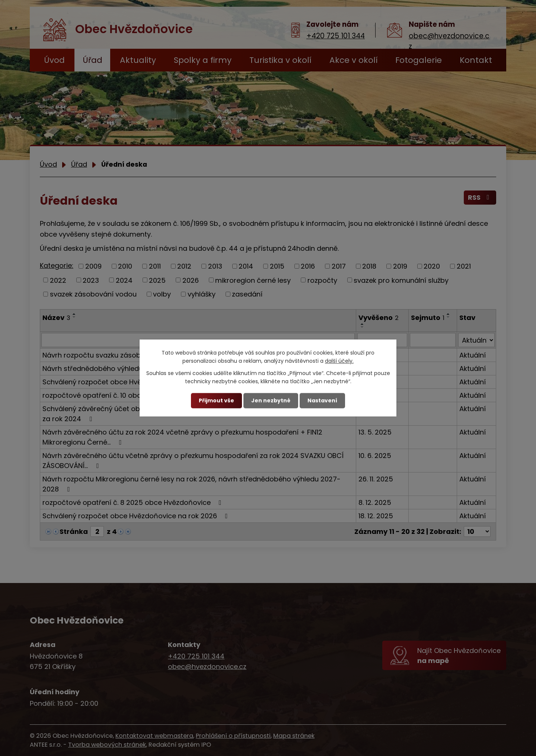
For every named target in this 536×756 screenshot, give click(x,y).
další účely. (339, 361)
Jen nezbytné (271, 400)
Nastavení (322, 400)
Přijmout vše (216, 400)
